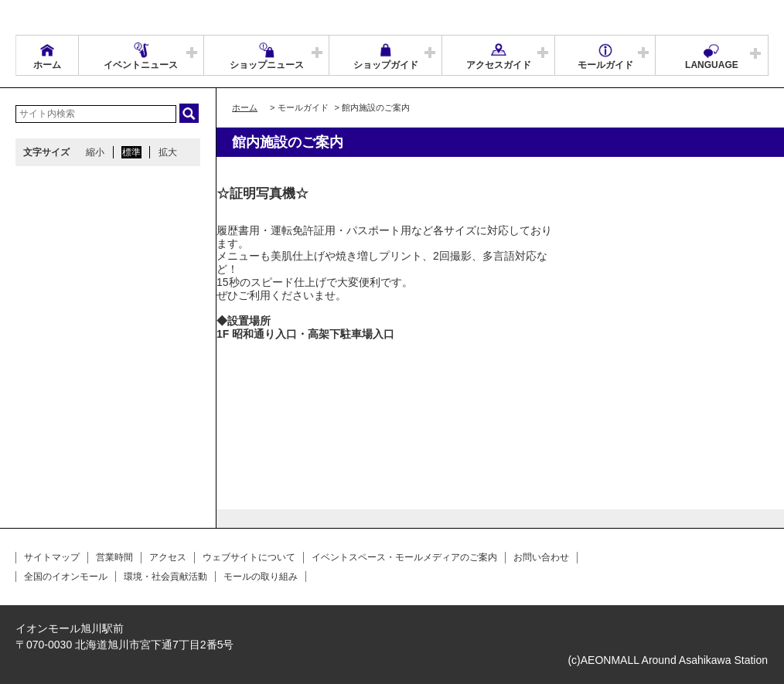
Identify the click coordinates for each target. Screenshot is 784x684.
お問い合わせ (541, 557)
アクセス (168, 557)
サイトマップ (52, 557)
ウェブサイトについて (249, 557)
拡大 (168, 152)
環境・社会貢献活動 (165, 577)
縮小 (95, 152)
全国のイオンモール (66, 577)
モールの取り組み (261, 577)
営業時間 (114, 557)
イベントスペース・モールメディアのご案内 (404, 557)
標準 (131, 152)
